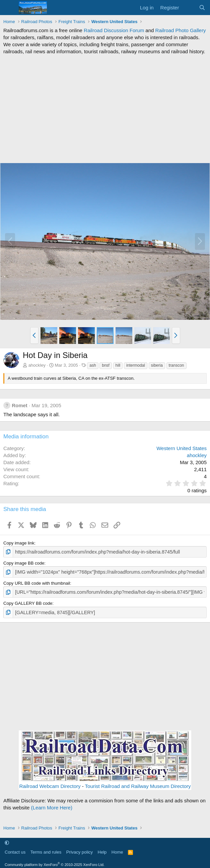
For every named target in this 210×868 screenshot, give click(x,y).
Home (117, 850)
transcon (177, 365)
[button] (34, 336)
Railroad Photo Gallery (181, 30)
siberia (157, 365)
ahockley (37, 365)
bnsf (106, 365)
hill (118, 365)
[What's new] (189, 8)
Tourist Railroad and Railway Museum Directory (138, 783)
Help (102, 850)
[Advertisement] (105, 109)
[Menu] (9, 8)
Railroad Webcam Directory (50, 783)
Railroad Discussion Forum (114, 30)
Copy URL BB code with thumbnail (37, 582)
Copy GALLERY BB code (28, 602)
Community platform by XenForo (55, 862)
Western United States (182, 448)
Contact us (15, 850)
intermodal (136, 365)
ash (93, 365)
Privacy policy (80, 850)
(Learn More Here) (52, 805)
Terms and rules (46, 850)
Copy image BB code (24, 562)
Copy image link (19, 543)
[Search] (202, 8)
